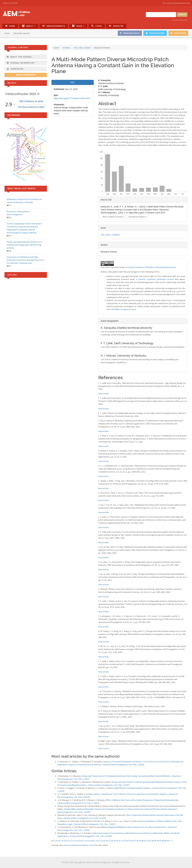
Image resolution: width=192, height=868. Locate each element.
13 (74, 841)
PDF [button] (73, 82)
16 (81, 841)
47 (160, 841)
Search (182, 14)
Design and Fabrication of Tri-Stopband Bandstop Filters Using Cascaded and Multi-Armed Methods (126, 776)
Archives (66, 48)
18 (86, 841)
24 (102, 841)
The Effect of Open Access (123, 309)
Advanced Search (180, 20)
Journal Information (21, 63)
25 (104, 841)
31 (120, 841)
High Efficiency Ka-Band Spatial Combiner (133, 788)
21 (94, 841)
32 (122, 841)
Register (116, 26)
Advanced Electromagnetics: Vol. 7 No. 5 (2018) (91, 836)
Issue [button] (78, 26)
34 (127, 841)
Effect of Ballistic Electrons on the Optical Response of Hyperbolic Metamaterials (142, 800)
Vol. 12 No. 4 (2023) (82, 48)
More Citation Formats (113, 217)
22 (97, 841)
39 (140, 841)
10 (66, 841)
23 (99, 841)
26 (107, 841)
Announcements (54, 26)
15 (79, 841)
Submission (15, 69)
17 (84, 841)
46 (158, 841)
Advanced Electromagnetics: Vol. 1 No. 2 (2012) (95, 824)
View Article (103, 394)
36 (132, 841)
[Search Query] (161, 15)
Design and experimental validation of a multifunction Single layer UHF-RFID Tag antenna (24, 245)
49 (165, 841)
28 (112, 841)
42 (148, 841)
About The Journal (19, 57)
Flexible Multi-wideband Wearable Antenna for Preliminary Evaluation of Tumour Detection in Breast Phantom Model (115, 809)
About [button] (29, 26)
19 (89, 841)
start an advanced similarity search (79, 845)
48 (163, 841)
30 (117, 841)
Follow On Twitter (155, 33)
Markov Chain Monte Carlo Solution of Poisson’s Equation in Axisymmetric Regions (131, 794)
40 (142, 841)
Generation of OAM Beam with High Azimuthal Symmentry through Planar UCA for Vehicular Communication (25, 260)
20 (91, 841)
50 (168, 841)
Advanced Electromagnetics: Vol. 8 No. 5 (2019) (78, 803)
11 (69, 841)
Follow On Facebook (130, 33)
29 (114, 841)
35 (130, 841)
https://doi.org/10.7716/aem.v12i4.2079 (72, 98)
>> (172, 841)
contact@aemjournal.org (176, 3)
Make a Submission (26, 75)
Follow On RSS (178, 33)
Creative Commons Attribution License (156, 279)
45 (155, 841)
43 (150, 841)
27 (109, 841)
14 (76, 841)
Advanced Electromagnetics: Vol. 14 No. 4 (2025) (85, 818)
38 (137, 841)
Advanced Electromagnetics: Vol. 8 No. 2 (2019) (124, 765)
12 (71, 841)
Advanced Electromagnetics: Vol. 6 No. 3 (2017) (109, 785)
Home (10, 26)
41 (145, 841)
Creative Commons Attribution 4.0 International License (151, 267)
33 (125, 841)
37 (135, 841)
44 (153, 841)
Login (97, 26)
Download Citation (138, 217)
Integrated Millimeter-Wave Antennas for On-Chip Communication (137, 827)
